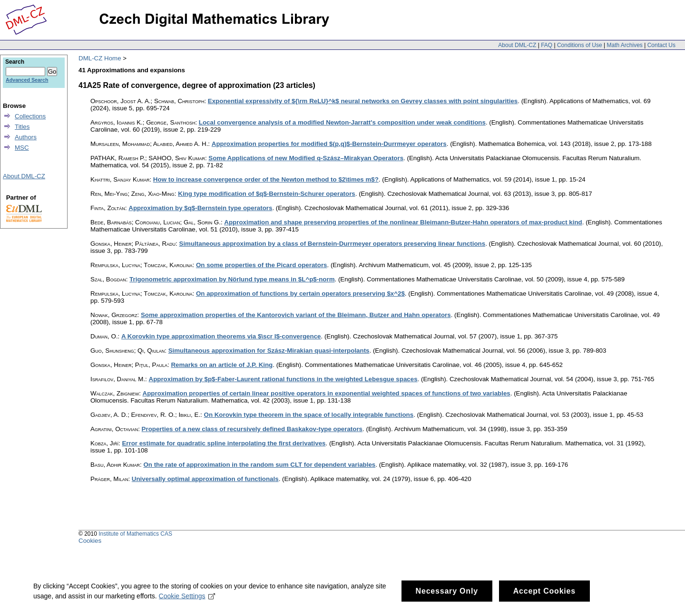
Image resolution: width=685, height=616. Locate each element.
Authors (26, 137)
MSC (22, 148)
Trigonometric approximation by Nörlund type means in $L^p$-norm (232, 279)
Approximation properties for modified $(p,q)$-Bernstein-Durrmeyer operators (329, 144)
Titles (22, 127)
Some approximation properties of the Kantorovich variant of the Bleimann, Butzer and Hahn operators (296, 315)
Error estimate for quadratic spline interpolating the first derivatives (224, 443)
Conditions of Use (580, 45)
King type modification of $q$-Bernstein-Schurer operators (267, 194)
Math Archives (624, 45)
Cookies (90, 541)
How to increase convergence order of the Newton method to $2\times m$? (266, 179)
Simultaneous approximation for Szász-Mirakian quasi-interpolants (269, 351)
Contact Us (661, 45)
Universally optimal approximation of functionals (205, 479)
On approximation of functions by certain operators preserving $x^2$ (300, 294)
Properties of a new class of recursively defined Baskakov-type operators (252, 429)
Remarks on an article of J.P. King (222, 365)
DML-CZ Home (100, 58)
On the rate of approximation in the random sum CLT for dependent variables (259, 465)
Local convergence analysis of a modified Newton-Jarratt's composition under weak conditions (342, 122)
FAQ (547, 45)
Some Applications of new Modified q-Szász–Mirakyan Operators (306, 158)
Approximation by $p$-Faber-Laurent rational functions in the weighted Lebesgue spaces (283, 379)
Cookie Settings (187, 602)
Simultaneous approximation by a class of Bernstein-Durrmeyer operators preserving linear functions (333, 244)
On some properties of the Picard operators (262, 265)
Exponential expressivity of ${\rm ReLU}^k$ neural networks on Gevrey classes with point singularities (363, 101)
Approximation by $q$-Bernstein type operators (200, 208)
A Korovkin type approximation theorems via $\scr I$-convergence (221, 336)
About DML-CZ (517, 45)
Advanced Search (27, 80)
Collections (30, 116)
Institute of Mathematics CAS (135, 534)
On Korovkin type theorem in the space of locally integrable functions (309, 415)
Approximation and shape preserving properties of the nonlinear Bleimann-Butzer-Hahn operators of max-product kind (403, 222)
